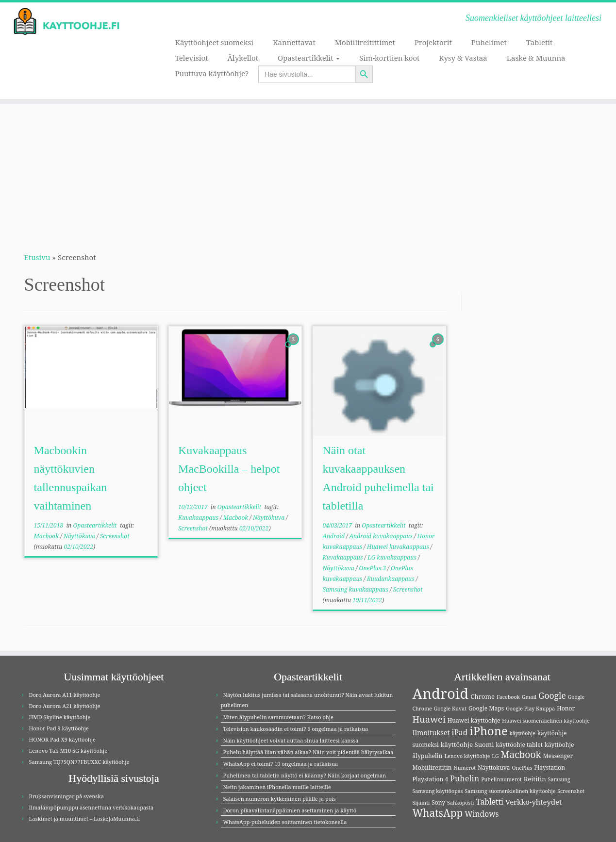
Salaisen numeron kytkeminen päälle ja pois (280, 799)
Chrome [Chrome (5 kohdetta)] (483, 696)
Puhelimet (489, 42)
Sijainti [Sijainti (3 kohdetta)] (421, 803)
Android (334, 536)
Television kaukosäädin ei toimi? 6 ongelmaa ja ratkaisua (296, 729)
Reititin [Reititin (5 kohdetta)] (535, 779)
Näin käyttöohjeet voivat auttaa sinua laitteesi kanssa (291, 740)
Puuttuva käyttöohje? (212, 73)
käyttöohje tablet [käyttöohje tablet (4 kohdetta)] (519, 745)
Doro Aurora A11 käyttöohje (65, 695)
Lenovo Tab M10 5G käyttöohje (68, 751)
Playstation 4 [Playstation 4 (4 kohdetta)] (431, 779)
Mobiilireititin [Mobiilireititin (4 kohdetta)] (432, 768)
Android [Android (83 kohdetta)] (441, 693)
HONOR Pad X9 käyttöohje (62, 739)
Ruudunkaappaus (391, 579)
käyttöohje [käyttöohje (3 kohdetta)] (523, 733)
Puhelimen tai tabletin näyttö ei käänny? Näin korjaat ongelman (305, 775)
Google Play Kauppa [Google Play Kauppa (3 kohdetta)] (530, 709)
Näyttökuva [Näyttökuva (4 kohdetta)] (494, 768)
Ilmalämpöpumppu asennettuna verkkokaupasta (92, 807)
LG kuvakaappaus (393, 557)
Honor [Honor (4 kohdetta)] (566, 708)
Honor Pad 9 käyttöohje (59, 728)
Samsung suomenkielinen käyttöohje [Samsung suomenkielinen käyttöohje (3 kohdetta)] (510, 791)
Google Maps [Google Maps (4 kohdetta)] (486, 708)
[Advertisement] (308, 172)
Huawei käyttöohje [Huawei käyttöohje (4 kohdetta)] (474, 720)
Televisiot (191, 58)
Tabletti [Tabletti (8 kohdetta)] (490, 802)
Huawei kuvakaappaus (399, 547)
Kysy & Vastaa (463, 58)
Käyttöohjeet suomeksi (214, 42)
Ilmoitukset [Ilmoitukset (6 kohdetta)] (431, 733)
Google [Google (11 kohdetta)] (552, 695)
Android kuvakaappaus (382, 536)
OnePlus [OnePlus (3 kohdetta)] (522, 768)
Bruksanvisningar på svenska (67, 796)
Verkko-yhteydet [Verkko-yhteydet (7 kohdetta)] (533, 802)
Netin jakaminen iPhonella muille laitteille (277, 787)
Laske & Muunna (536, 58)
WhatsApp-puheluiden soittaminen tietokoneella (285, 822)
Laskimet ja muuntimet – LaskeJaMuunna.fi (85, 818)
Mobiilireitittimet (365, 42)
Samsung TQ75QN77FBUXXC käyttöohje (79, 762)
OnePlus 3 (374, 568)
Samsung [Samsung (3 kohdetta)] (559, 779)
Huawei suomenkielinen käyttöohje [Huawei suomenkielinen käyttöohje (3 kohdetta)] (546, 721)
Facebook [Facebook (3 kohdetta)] (508, 697)
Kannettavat (294, 42)
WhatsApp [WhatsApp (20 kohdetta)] (438, 813)
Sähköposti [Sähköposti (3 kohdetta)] (460, 803)
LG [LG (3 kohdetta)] (495, 756)
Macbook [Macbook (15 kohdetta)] (521, 755)
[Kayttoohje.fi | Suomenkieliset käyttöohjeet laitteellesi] (71, 22)
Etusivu (37, 257)
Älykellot (243, 58)
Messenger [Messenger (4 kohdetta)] (558, 756)
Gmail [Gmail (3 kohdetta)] (529, 697)
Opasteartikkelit (309, 58)
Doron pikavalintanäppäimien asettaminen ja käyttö (290, 810)
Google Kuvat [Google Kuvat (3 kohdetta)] (450, 709)
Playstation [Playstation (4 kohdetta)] (549, 768)
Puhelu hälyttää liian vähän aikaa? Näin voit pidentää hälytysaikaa (308, 752)
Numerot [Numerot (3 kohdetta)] (465, 768)
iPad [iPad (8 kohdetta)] (459, 732)
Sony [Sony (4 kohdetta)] (438, 802)
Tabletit (539, 42)
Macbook (47, 536)
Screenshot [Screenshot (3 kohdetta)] (571, 791)
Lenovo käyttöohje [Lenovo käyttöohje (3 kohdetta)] (467, 756)
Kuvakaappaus (199, 518)
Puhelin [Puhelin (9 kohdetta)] (465, 778)
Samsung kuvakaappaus (356, 589)
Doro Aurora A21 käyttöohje (65, 706)
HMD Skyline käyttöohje (60, 717)
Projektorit (433, 42)
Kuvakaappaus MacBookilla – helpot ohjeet (229, 469)
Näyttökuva (80, 536)
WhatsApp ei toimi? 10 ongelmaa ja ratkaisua (281, 764)
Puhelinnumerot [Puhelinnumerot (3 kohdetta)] (501, 779)
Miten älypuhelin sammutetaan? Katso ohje (278, 717)
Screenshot (115, 536)
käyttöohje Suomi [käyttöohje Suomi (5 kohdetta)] (467, 744)
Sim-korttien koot (389, 58)
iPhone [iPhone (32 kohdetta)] (488, 731)
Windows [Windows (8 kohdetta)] (482, 814)
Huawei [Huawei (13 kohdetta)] (429, 719)
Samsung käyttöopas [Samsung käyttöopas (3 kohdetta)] (438, 791)
